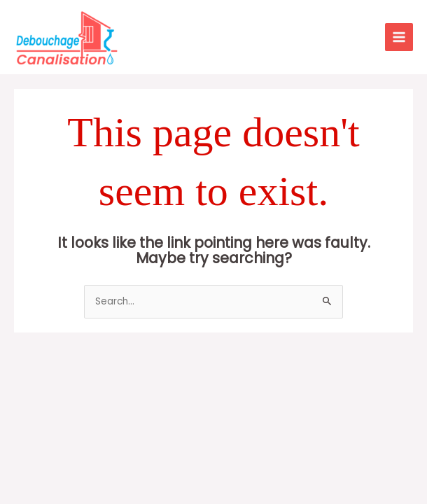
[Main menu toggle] (399, 37)
